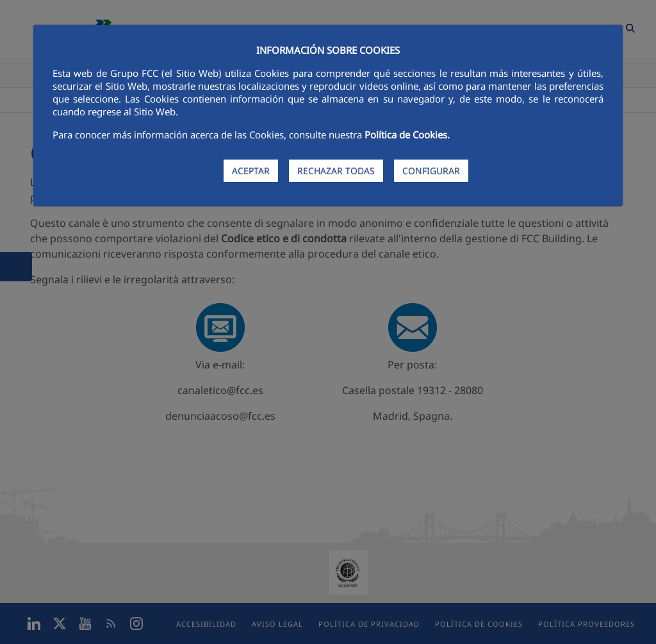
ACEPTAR (251, 171)
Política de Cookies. (407, 135)
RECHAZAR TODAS (336, 171)
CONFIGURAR (431, 171)
